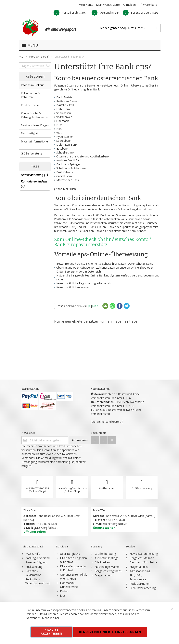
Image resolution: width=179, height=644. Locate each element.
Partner (65, 591)
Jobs (63, 595)
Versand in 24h (106, 12)
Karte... (29, 520)
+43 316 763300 (47, 524)
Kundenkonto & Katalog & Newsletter (35, 115)
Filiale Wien (100, 510)
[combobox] (129, 28)
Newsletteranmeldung (144, 554)
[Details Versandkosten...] (107, 422)
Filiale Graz (30, 510)
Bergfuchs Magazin (142, 558)
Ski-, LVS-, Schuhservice (138, 577)
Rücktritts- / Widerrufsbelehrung (38, 581)
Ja (89, 306)
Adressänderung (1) (34, 175)
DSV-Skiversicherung (143, 588)
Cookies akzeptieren (52, 632)
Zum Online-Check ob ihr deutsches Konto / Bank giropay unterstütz (103, 242)
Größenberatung (31, 153)
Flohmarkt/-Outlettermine (69, 585)
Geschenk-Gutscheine (143, 562)
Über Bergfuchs (70, 554)
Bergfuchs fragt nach (108, 571)
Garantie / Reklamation (33, 573)
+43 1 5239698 (115, 520)
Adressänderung (140, 571)
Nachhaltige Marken (108, 567)
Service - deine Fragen (35, 125)
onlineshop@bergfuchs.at (72, 488)
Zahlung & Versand (38, 558)
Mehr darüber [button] (51, 618)
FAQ (21, 57)
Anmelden (129, 5)
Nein (95, 306)
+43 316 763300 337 (37, 488)
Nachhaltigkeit (30, 133)
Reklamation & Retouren (30, 95)
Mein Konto (86, 5)
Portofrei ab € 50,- (70, 12)
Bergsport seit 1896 (141, 12)
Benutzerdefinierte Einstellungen (110, 632)
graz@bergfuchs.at (46, 528)
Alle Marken (102, 562)
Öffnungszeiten (35, 532)
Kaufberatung (107, 488)
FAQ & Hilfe (33, 554)
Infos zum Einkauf (39, 57)
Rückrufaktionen (140, 584)
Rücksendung (34, 567)
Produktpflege (30, 105)
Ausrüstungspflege (107, 558)
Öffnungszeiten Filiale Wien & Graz (74, 577)
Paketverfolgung (36, 562)
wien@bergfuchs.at (115, 524)
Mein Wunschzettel (108, 5)
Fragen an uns (104, 575)
